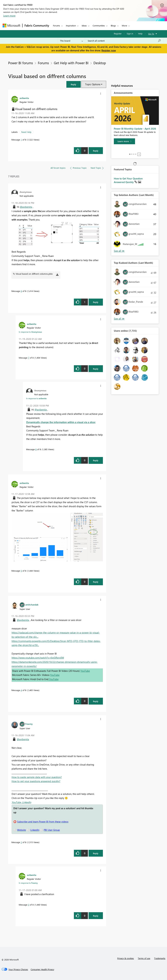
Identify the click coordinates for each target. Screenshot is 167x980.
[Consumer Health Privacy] (42, 969)
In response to (30, 332)
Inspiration (71, 26)
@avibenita (26, 207)
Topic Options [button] (93, 84)
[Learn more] (124, 141)
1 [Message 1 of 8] (21, 140)
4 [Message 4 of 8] (21, 690)
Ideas (84, 26)
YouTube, (17, 802)
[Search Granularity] (72, 41)
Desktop (100, 63)
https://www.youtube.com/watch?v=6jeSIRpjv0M (38, 658)
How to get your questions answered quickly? (36, 781)
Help (140, 33)
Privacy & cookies (126, 958)
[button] (74, 84)
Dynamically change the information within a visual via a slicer (61, 422)
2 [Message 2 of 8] (21, 842)
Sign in (130, 33)
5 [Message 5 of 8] (21, 571)
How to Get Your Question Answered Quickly (128, 180)
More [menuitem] (124, 26)
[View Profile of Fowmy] (29, 724)
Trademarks (160, 958)
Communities (99, 26)
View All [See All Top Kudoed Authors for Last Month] (119, 319)
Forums (57, 26)
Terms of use (144, 958)
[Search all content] (124, 41)
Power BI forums (21, 63)
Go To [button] (151, 34)
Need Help (26, 132)
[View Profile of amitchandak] (32, 604)
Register (118, 33)
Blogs (113, 26)
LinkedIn (27, 802)
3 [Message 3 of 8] (29, 905)
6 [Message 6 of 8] (21, 291)
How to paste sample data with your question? (37, 777)
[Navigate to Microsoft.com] (11, 26)
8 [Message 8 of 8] (36, 449)
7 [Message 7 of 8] (29, 358)
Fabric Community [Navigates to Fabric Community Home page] (37, 25)
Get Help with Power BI (71, 63)
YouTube (85, 671)
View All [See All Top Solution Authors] (119, 251)
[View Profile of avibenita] (24, 98)
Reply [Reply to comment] (96, 302)
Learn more (9, 16)
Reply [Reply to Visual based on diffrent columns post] (96, 151)
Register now (109, 50)
